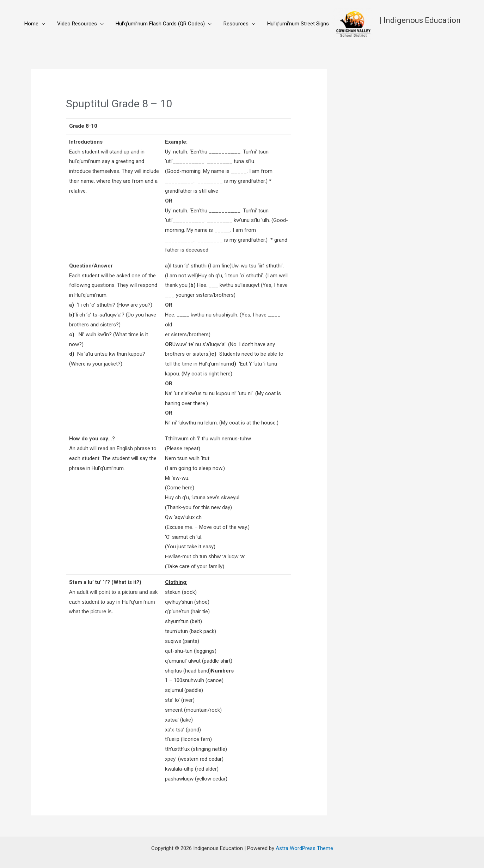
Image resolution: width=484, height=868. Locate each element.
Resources (226, 24)
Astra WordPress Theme (304, 848)
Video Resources (73, 24)
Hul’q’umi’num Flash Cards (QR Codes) (153, 24)
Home (30, 24)
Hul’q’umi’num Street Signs (285, 24)
